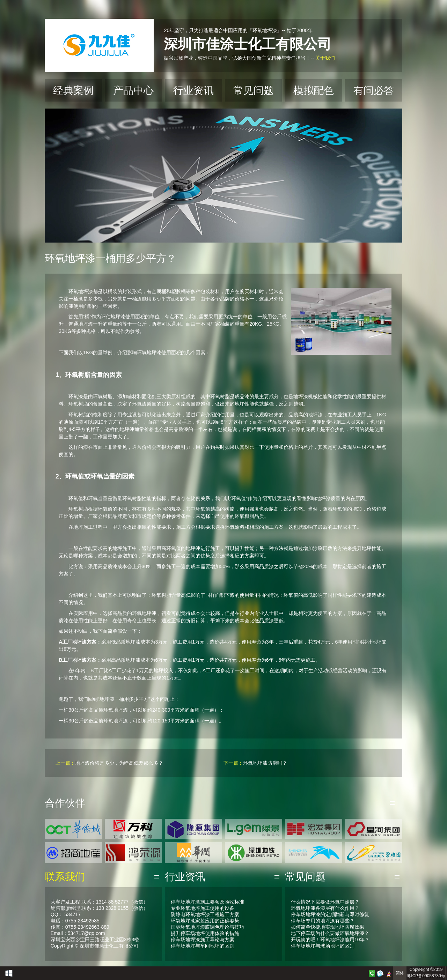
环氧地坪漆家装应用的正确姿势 (205, 921)
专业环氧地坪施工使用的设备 (203, 908)
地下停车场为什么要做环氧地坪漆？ (330, 933)
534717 (72, 914)
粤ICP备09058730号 (426, 976)
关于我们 (325, 58)
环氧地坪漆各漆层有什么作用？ (325, 908)
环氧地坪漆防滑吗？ (265, 763)
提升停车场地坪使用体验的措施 (205, 933)
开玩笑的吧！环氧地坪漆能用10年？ (330, 940)
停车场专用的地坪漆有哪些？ (323, 921)
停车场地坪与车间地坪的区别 (203, 946)
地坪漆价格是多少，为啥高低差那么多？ (119, 763)
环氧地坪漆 (81, 291)
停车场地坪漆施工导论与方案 (203, 940)
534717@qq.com (86, 933)
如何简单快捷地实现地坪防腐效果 (328, 927)
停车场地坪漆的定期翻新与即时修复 (330, 914)
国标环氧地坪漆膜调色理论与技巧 (207, 927)
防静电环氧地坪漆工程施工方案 (205, 914)
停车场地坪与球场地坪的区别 (323, 946)
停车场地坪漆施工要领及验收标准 (207, 902)
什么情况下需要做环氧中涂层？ (325, 902)
